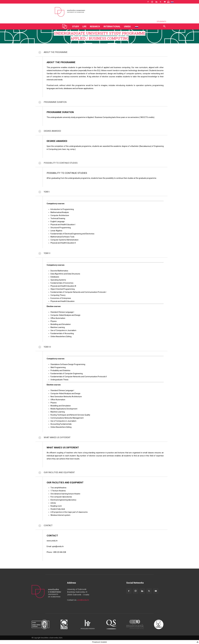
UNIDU (65, 26)
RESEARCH (95, 26)
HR (136, 26)
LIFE (84, 26)
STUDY (76, 26)
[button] (164, 27)
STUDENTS (161, 21)
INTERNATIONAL (112, 26)
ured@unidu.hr (83, 600)
